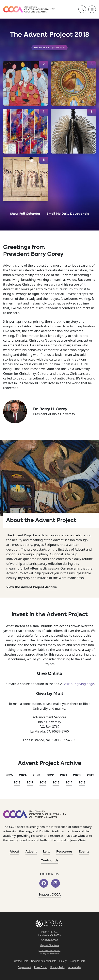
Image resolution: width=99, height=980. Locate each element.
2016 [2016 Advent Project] (43, 783)
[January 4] (26, 131)
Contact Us (49, 861)
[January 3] (74, 83)
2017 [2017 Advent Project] (30, 783)
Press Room (41, 967)
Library (63, 961)
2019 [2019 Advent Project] (90, 775)
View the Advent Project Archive (32, 587)
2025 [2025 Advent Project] (9, 775)
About (14, 852)
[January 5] (74, 131)
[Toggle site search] (82, 9)
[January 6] (26, 179)
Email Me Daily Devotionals (68, 214)
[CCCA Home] (29, 9)
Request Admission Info (44, 961)
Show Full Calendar (25, 214)
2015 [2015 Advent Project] (56, 783)
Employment (24, 967)
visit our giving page (79, 684)
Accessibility (75, 967)
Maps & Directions (49, 945)
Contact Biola (21, 961)
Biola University (50, 923)
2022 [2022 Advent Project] (50, 775)
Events (84, 852)
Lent (47, 852)
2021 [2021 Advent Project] (63, 775)
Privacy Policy (58, 967)
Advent (31, 852)
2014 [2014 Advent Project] (69, 783)
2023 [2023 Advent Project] (36, 775)
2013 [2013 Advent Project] (82, 783)
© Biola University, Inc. (50, 950)
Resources (64, 852)
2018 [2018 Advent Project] (17, 783)
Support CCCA (50, 895)
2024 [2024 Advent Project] (23, 775)
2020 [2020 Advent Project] (77, 775)
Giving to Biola (77, 961)
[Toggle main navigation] (92, 9)
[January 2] (26, 83)
